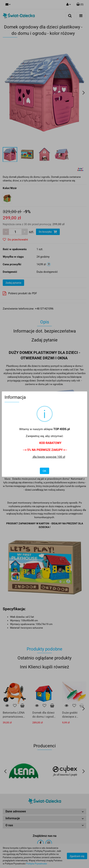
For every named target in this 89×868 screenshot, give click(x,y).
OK (44, 471)
